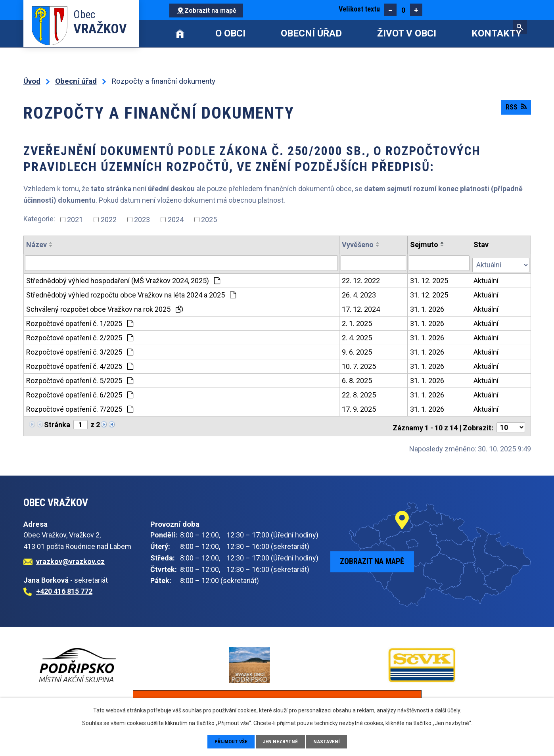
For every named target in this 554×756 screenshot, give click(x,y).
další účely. (448, 710)
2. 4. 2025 (357, 336)
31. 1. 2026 (427, 308)
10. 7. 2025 (359, 365)
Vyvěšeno (358, 245)
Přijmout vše (230, 741)
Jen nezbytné (282, 741)
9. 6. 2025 (357, 350)
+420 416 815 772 (64, 587)
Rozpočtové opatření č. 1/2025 (80, 322)
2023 (142, 220)
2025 (209, 220)
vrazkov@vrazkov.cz (70, 557)
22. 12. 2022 (361, 279)
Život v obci (407, 33)
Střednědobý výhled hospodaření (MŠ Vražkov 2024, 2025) (123, 279)
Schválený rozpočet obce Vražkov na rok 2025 (104, 308)
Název (36, 245)
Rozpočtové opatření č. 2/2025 (80, 336)
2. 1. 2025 (357, 322)
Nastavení (329, 741)
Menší (390, 10)
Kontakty (496, 33)
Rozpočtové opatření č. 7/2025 (80, 408)
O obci (230, 33)
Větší (416, 10)
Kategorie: (39, 219)
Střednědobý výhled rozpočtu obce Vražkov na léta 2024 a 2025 (131, 293)
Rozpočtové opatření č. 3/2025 (80, 350)
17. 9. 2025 (359, 408)
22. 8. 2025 (359, 393)
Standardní (403, 10)
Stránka (57, 423)
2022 (109, 220)
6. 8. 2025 (357, 379)
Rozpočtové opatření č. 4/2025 (80, 365)
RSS (515, 110)
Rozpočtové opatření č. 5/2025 (80, 379)
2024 (176, 220)
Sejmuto (425, 245)
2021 (75, 220)
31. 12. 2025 (429, 279)
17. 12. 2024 (361, 308)
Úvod (180, 34)
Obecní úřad (311, 33)
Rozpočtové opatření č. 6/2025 (80, 393)
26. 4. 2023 (359, 293)
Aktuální (487, 279)
